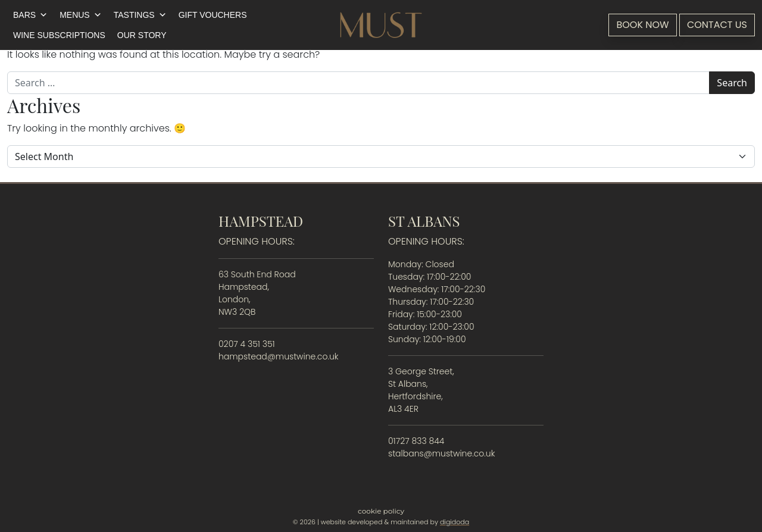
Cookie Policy (381, 511)
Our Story (142, 35)
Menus (81, 15)
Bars (30, 15)
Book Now (642, 25)
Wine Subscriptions (59, 35)
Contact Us (717, 25)
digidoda (455, 522)
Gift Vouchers (213, 15)
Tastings (140, 15)
